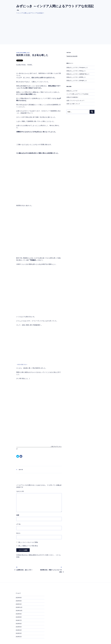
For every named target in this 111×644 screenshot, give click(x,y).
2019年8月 (19, 607)
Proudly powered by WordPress (24, 636)
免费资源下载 (83, 74)
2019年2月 (19, 627)
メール (18, 514)
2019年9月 (19, 604)
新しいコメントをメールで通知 (28, 532)
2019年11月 (19, 597)
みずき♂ (28, 53)
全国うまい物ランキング (73, 104)
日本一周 (21, 460)
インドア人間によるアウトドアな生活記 (77, 94)
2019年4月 (19, 620)
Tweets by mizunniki (72, 56)
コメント (20, 481)
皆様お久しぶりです (72, 68)
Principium (82, 68)
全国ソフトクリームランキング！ (76, 101)
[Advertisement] (55, 31)
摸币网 (81, 77)
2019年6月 (19, 614)
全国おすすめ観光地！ (73, 97)
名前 (18, 505)
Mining (81, 71)
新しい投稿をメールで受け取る (28, 536)
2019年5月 (19, 617)
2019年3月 (19, 623)
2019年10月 (19, 601)
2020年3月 (19, 594)
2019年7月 (19, 610)
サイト (18, 523)
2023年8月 (19, 588)
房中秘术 (82, 81)
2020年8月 (19, 591)
